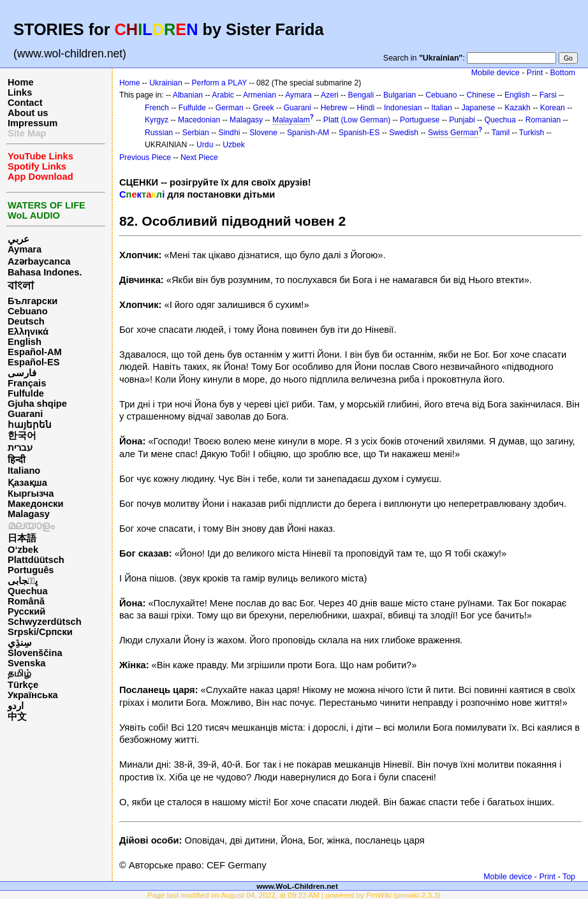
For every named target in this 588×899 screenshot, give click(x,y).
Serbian (196, 133)
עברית (20, 448)
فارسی (22, 373)
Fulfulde (26, 393)
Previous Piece (145, 157)
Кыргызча (31, 493)
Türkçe (23, 685)
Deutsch (26, 321)
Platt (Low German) (357, 120)
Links (20, 92)
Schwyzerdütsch (45, 622)
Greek (264, 108)
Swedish (404, 133)
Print (535, 73)
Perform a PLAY (220, 83)
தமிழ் (19, 673)
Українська (33, 695)
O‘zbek (23, 550)
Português (31, 570)
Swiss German (453, 133)
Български (33, 301)
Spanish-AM (308, 133)
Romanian (543, 120)
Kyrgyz (157, 120)
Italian (441, 108)
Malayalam (291, 120)
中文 (17, 717)
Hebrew (334, 108)
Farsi (548, 95)
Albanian (188, 95)
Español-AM (35, 352)
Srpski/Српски (40, 632)
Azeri (330, 95)
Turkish (532, 133)
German (230, 108)
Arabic (223, 95)
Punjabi (462, 120)
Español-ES (33, 362)
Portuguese (420, 120)
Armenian (260, 95)
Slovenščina (35, 653)
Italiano (24, 471)
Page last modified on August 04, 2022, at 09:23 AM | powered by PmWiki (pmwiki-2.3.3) (294, 895)
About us (28, 113)
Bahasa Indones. (45, 272)
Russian (159, 133)
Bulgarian (400, 95)
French (157, 108)
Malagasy (29, 514)
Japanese (479, 108)
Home (21, 82)
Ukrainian (165, 83)
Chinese (481, 95)
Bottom (563, 73)
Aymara (25, 249)
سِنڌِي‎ (20, 643)
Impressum (33, 123)
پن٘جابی (23, 581)
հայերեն (30, 425)
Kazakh (518, 108)
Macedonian (199, 120)
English (25, 342)
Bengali (361, 95)
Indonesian (403, 108)
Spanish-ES (359, 133)
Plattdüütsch (36, 560)
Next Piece (199, 157)
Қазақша (27, 483)
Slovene (263, 133)
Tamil (501, 133)
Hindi (365, 108)
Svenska (26, 663)
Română (26, 601)
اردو (16, 706)
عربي (18, 239)
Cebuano (28, 311)
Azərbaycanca (39, 261)
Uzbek (233, 145)
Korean (553, 108)
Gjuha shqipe (37, 404)
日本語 (22, 538)
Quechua (28, 591)
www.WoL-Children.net (297, 886)
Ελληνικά (28, 332)
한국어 (22, 435)
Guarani (25, 414)
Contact (25, 103)
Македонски (36, 504)
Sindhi (230, 133)
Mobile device (496, 73)
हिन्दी (17, 460)
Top (569, 877)
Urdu (205, 145)
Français (27, 383)
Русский (26, 611)
